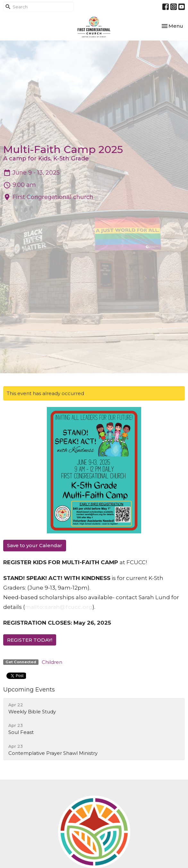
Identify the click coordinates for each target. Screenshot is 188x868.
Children (52, 662)
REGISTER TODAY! (30, 640)
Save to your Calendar (35, 545)
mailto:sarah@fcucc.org (59, 607)
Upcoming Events (29, 690)
